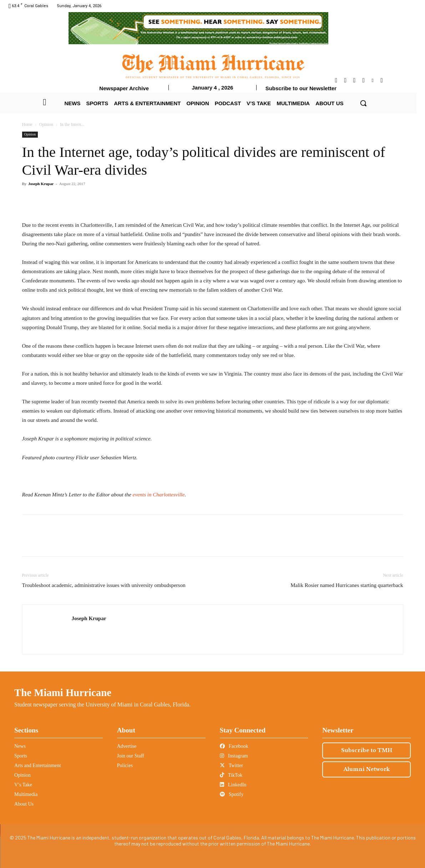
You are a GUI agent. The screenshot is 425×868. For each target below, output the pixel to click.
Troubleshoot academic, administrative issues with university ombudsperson (104, 585)
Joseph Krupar (41, 184)
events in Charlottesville (158, 495)
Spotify (232, 794)
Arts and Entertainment (38, 765)
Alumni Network (367, 769)
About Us (24, 804)
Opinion (46, 124)
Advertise (127, 746)
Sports (21, 756)
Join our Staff (131, 756)
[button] (363, 103)
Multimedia (26, 794)
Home (27, 124)
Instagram (234, 756)
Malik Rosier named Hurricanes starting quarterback (347, 585)
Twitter (231, 765)
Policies (125, 765)
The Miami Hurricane (63, 693)
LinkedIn (233, 785)
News (20, 746)
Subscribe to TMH (367, 750)
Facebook (234, 746)
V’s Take (23, 785)
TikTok (231, 775)
